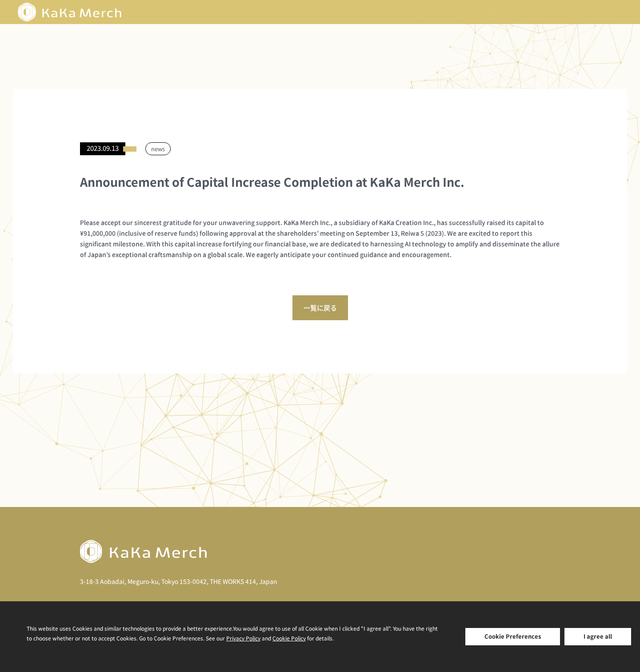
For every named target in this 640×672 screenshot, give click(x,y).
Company (447, 12)
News (494, 12)
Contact (540, 12)
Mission (395, 12)
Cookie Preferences (513, 636)
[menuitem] (597, 12)
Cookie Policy (289, 638)
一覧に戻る (320, 308)
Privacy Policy (243, 638)
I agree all (598, 636)
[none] (597, 12)
